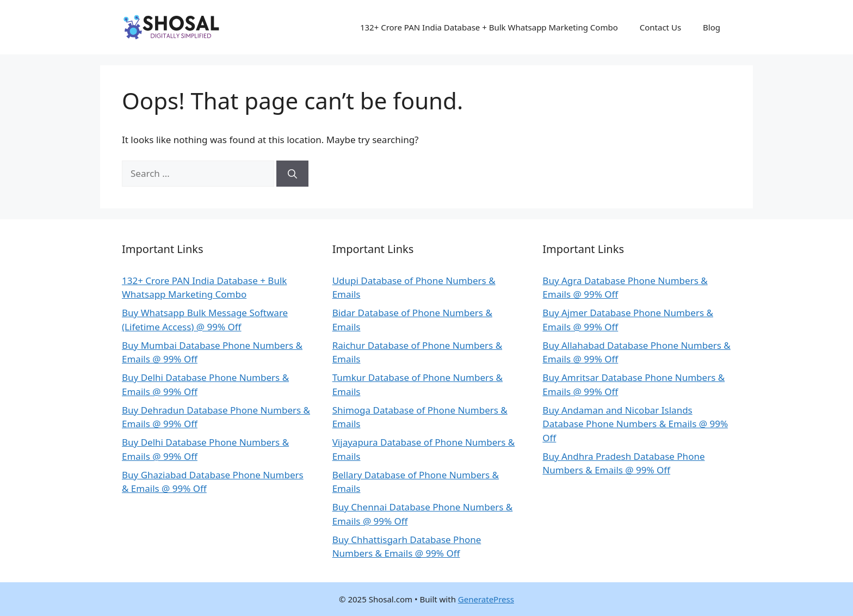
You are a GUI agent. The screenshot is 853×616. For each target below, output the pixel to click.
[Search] (292, 174)
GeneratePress (486, 599)
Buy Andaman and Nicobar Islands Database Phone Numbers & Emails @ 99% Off (635, 424)
